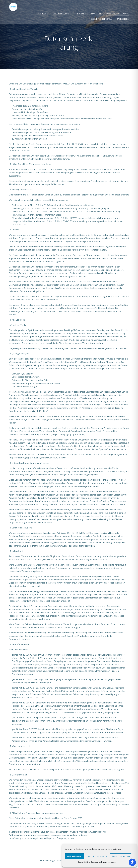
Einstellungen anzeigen (121, 856)
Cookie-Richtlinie (84, 862)
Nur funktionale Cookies (97, 856)
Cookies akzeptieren (75, 856)
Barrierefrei (123, 19)
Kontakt (81, 14)
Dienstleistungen (63, 14)
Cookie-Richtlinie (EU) (101, 19)
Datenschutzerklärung (99, 862)
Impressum (112, 862)
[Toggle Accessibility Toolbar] (132, 862)
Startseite (43, 14)
